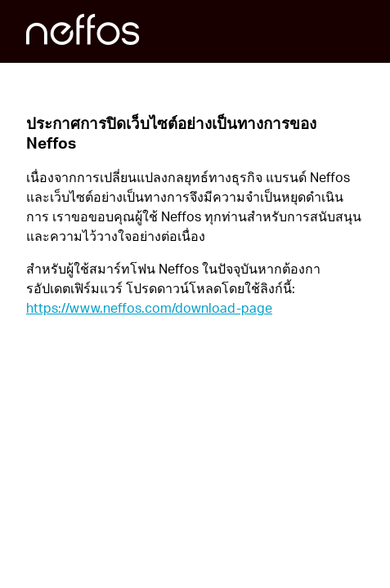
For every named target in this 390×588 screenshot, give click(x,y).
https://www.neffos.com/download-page (149, 307)
